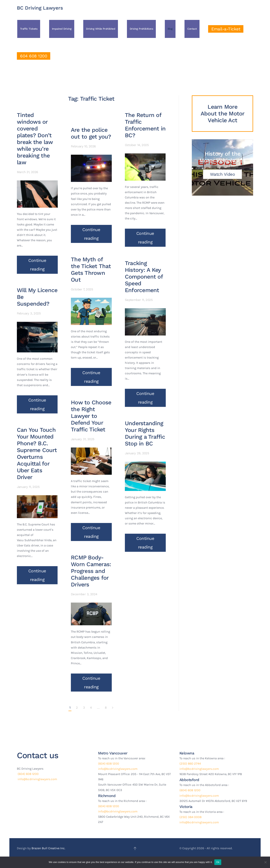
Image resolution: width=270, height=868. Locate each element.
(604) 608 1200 (28, 774)
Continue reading (37, 263)
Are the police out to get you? (91, 116)
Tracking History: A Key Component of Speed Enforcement (144, 275)
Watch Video (223, 174)
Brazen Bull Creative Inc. (48, 848)
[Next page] (112, 708)
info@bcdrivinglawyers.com (37, 779)
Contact (192, 29)
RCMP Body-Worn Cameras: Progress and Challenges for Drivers (91, 554)
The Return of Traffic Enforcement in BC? (145, 123)
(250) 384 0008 (190, 817)
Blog (170, 29)
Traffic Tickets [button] (29, 29)
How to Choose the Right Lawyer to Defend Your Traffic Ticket (91, 399)
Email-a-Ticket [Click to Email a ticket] (226, 29)
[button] (135, 848)
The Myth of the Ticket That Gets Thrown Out (91, 253)
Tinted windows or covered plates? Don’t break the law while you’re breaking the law (35, 137)
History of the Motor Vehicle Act (222, 157)
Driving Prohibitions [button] (141, 29)
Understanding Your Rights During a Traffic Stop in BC (145, 431)
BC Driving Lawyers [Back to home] (40, 8)
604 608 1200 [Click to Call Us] (34, 56)
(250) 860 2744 (190, 764)
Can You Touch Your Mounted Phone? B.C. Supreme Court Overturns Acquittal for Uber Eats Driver (37, 451)
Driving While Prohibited (101, 29)
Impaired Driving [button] (62, 29)
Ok (218, 862)
